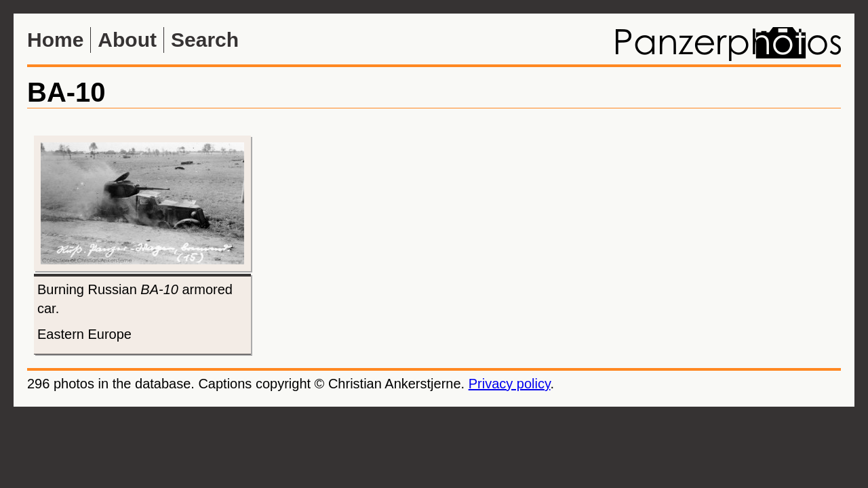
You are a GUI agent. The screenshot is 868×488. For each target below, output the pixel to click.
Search (205, 40)
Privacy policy (510, 384)
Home (55, 40)
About (127, 40)
